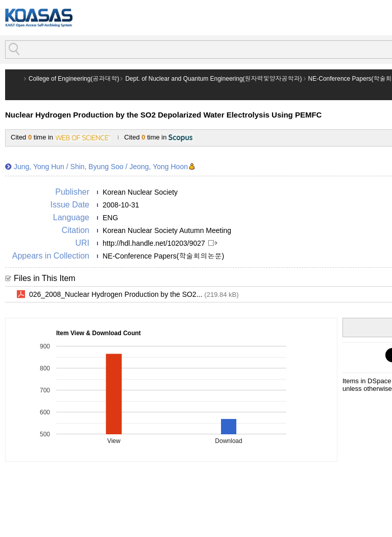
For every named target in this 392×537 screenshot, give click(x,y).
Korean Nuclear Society (140, 192)
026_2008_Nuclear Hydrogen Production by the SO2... (134, 295)
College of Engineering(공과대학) (74, 79)
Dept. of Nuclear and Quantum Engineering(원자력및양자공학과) (213, 79)
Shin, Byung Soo (97, 167)
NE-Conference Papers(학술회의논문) (163, 256)
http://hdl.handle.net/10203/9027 (154, 243)
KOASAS (39, 18)
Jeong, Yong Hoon (159, 167)
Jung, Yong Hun (39, 167)
